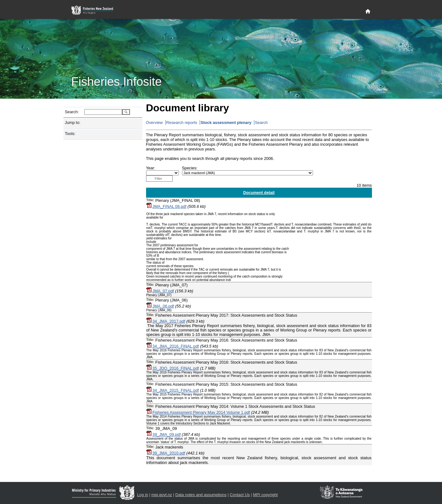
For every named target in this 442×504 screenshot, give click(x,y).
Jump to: (73, 123)
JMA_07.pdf (163, 291)
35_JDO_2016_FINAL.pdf (176, 368)
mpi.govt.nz (162, 495)
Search (261, 123)
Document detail (259, 193)
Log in (143, 495)
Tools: (70, 134)
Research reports (182, 123)
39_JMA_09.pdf (167, 434)
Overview (154, 123)
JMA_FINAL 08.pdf (169, 206)
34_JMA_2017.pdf (169, 321)
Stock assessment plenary (226, 123)
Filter (158, 179)
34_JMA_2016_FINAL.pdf (176, 346)
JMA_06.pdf (163, 306)
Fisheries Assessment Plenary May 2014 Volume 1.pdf (201, 412)
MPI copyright (265, 495)
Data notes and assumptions (201, 495)
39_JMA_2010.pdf (169, 453)
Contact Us (240, 495)
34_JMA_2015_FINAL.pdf (176, 390)
